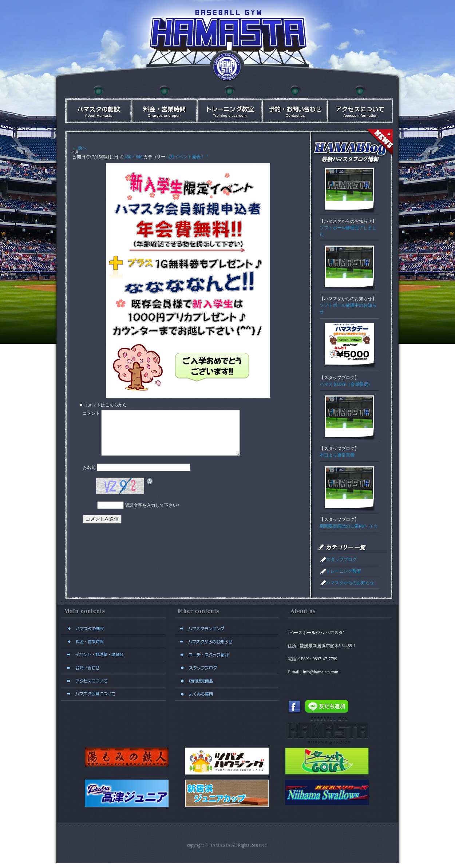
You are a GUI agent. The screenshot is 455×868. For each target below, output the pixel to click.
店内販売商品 (226, 681)
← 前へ (80, 148)
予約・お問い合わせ (294, 104)
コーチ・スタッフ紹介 (226, 655)
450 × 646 (133, 157)
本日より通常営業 (337, 455)
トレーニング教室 (344, 571)
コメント (91, 413)
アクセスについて (360, 104)
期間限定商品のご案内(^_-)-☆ (349, 526)
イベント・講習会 (229, 104)
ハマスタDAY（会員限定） (346, 384)
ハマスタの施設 (98, 104)
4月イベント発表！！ (189, 157)
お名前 (89, 476)
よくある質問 (226, 694)
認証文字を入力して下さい (151, 514)
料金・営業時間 (163, 104)
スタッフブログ (339, 378)
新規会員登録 (113, 694)
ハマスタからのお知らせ (348, 221)
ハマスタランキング (226, 629)
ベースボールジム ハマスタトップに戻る (227, 67)
